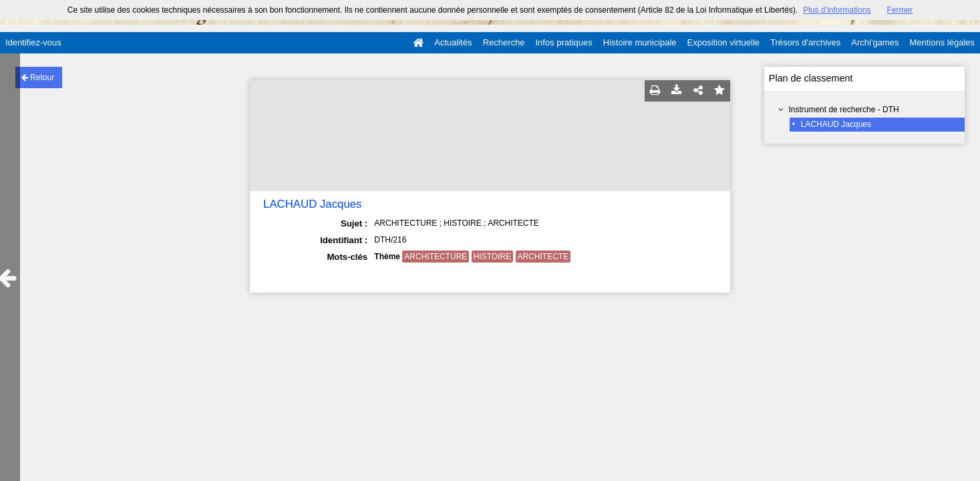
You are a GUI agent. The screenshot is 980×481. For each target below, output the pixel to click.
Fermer (900, 10)
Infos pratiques (564, 42)
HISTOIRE (492, 257)
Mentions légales (942, 42)
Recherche (504, 42)
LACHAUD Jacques (836, 124)
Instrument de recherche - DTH (843, 110)
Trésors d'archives (805, 42)
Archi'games (875, 42)
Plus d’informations (837, 10)
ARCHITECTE (543, 257)
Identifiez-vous (33, 42)
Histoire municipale (640, 42)
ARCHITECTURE (436, 257)
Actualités (453, 42)
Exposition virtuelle (723, 42)
